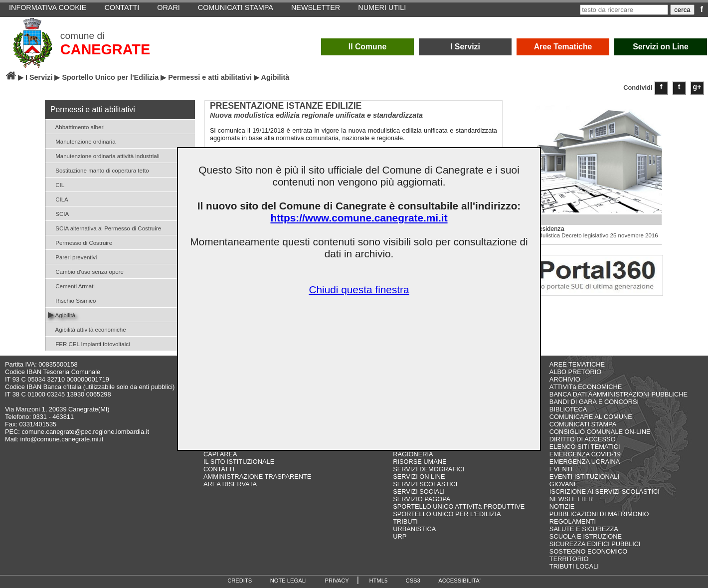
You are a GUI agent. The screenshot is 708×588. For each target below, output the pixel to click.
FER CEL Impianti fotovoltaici (89, 343)
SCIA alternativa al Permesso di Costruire (104, 228)
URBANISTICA (414, 529)
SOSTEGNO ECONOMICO (588, 551)
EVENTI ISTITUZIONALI (584, 477)
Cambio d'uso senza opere (86, 271)
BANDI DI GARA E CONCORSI (594, 402)
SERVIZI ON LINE (419, 477)
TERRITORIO (569, 559)
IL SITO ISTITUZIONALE (239, 462)
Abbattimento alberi (76, 126)
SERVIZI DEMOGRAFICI (429, 469)
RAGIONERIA (413, 454)
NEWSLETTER (571, 499)
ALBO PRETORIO (575, 372)
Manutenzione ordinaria (82, 141)
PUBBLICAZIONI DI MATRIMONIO (599, 514)
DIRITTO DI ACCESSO (583, 439)
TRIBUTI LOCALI (574, 566)
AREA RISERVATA (230, 484)
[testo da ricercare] (624, 10)
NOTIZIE (562, 506)
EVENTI (561, 469)
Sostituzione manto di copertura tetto (98, 170)
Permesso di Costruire (80, 242)
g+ (697, 87)
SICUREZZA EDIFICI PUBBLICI (595, 544)
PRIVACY (337, 581)
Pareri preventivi (72, 257)
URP (400, 536)
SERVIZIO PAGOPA (422, 499)
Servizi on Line (661, 47)
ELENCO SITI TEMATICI (585, 447)
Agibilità (62, 314)
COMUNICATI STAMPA (583, 424)
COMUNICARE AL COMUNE (591, 417)
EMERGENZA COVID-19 (585, 454)
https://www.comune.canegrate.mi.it (359, 218)
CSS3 (413, 581)
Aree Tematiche (563, 47)
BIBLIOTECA (568, 409)
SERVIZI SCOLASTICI (425, 484)
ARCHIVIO (565, 379)
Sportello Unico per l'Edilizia (110, 77)
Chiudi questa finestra (359, 290)
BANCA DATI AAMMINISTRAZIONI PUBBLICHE (619, 394)
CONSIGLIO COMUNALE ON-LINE (600, 432)
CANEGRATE (105, 49)
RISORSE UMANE (420, 462)
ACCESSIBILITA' (459, 581)
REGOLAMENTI (573, 521)
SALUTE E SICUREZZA (584, 529)
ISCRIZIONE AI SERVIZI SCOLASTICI (605, 491)
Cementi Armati (71, 286)
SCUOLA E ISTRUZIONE (586, 536)
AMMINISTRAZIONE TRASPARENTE (257, 477)
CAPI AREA (220, 454)
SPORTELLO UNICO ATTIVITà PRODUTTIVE (459, 506)
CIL (56, 184)
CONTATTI (219, 469)
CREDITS (240, 581)
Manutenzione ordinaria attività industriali (104, 155)
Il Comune (368, 47)
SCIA (58, 213)
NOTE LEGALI (288, 581)
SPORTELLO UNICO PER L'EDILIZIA (447, 514)
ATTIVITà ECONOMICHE (586, 387)
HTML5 (378, 581)
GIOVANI (562, 484)
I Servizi (465, 47)
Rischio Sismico (72, 300)
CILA (58, 199)
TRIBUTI (405, 521)
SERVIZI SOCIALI (419, 491)
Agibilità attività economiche (87, 329)
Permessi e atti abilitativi (210, 77)
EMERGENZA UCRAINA (585, 462)
